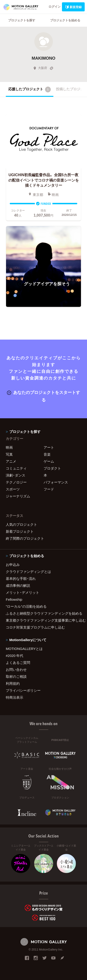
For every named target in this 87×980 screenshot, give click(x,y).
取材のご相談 (16, 676)
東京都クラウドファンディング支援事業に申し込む (43, 620)
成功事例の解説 (18, 585)
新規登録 (73, 7)
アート (49, 447)
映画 (9, 447)
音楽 (47, 454)
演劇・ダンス (16, 475)
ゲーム (49, 461)
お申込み (13, 565)
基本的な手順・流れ (21, 578)
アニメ (11, 461)
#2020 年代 (14, 655)
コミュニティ (16, 468)
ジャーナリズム (18, 496)
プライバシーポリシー (23, 690)
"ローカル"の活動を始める (26, 606)
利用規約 (13, 683)
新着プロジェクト (20, 531)
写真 (9, 454)
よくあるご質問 (18, 662)
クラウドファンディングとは (28, 571)
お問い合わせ (16, 669)
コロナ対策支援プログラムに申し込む (35, 627)
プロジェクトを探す (22, 20)
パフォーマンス (56, 482)
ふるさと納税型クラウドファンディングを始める (43, 613)
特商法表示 (14, 697)
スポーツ (13, 489)
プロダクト (52, 468)
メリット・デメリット (23, 592)
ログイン (55, 6)
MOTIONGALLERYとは (24, 649)
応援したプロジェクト (30, 89)
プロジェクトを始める (65, 20)
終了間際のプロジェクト (25, 538)
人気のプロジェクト (21, 524)
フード (49, 489)
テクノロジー (16, 482)
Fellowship (14, 599)
